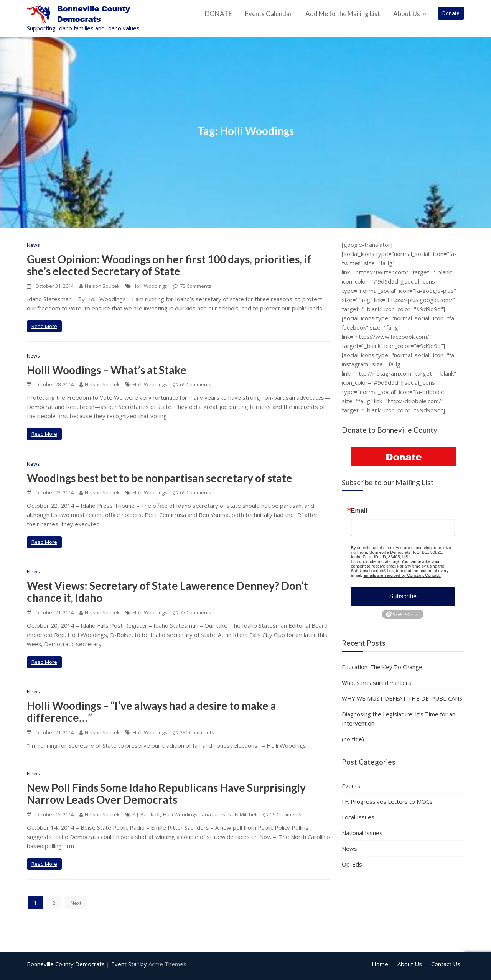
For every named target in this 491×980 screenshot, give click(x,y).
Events (351, 786)
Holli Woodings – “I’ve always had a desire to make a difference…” (152, 712)
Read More (44, 326)
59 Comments (286, 814)
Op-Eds (352, 864)
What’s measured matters (376, 683)
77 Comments (196, 612)
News (33, 245)
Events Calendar (269, 14)
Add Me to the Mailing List (343, 14)
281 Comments (197, 732)
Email (359, 511)
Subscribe (403, 596)
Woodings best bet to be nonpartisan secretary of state (160, 478)
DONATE (218, 14)
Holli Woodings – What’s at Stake (107, 370)
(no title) (353, 739)
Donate (451, 13)
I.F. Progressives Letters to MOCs (387, 801)
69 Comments (196, 384)
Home (380, 964)
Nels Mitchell (243, 814)
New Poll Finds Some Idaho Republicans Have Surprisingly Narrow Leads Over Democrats (166, 794)
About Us (407, 14)
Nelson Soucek (100, 286)
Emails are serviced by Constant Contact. (402, 575)
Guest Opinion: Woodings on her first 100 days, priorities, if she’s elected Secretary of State (169, 265)
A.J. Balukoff (146, 814)
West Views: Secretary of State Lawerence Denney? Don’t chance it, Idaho (167, 592)
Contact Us (446, 964)
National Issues (362, 833)
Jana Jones (213, 814)
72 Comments (196, 286)
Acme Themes (167, 964)
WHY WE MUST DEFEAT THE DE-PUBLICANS (402, 698)
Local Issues (358, 817)
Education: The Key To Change (382, 667)
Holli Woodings (150, 286)
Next (76, 903)
